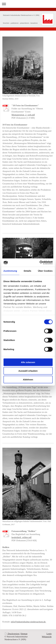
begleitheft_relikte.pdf (22, 537)
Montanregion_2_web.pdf (23, 115)
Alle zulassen (28, 362)
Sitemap (24, 634)
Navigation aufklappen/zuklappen (28, 4)
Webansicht (47, 637)
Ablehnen (28, 379)
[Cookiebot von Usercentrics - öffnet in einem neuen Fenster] (40, 263)
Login (49, 634)
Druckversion (12, 634)
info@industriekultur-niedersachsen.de (28, 622)
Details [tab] (27, 271)
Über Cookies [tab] (45, 271)
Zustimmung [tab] (10, 271)
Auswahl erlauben (28, 371)
